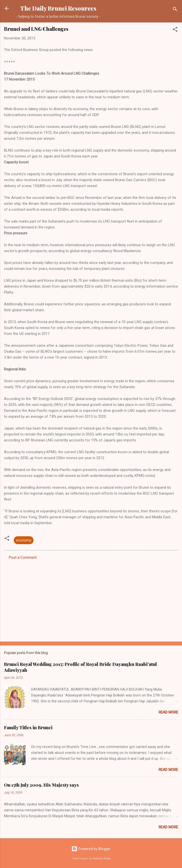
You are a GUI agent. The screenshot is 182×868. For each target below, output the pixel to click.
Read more (168, 712)
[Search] (175, 10)
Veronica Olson (102, 859)
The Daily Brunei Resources (58, 8)
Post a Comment (23, 557)
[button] (175, 30)
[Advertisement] (91, 599)
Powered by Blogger (91, 849)
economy (24, 540)
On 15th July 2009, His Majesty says (41, 785)
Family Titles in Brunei (28, 728)
